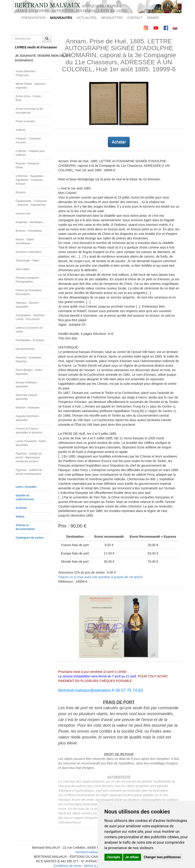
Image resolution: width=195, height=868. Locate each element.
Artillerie (21, 130)
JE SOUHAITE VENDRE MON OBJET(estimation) (33, 58)
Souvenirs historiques (29, 252)
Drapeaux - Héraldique (29, 222)
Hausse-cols (23, 214)
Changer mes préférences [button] (162, 857)
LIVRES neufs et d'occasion (33, 47)
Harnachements (25, 349)
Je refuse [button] (132, 857)
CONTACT (135, 18)
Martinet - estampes (28, 408)
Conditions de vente (67, 866)
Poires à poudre (25, 121)
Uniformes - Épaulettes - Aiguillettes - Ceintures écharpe (30, 180)
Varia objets (23, 269)
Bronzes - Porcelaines (29, 231)
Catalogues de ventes (30, 538)
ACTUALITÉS (87, 18)
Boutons (21, 192)
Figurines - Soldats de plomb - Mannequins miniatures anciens (29, 458)
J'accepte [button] (114, 857)
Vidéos (20, 517)
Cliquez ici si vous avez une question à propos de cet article (100, 577)
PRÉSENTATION (34, 18)
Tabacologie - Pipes (28, 261)
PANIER (153, 18)
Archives (21, 508)
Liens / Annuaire (26, 487)
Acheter (119, 142)
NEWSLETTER (112, 18)
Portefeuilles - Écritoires (30, 340)
